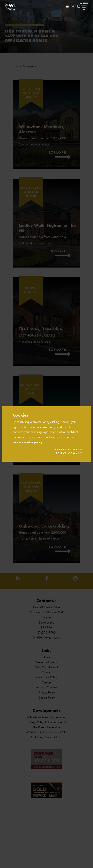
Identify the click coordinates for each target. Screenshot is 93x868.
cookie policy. (34, 442)
